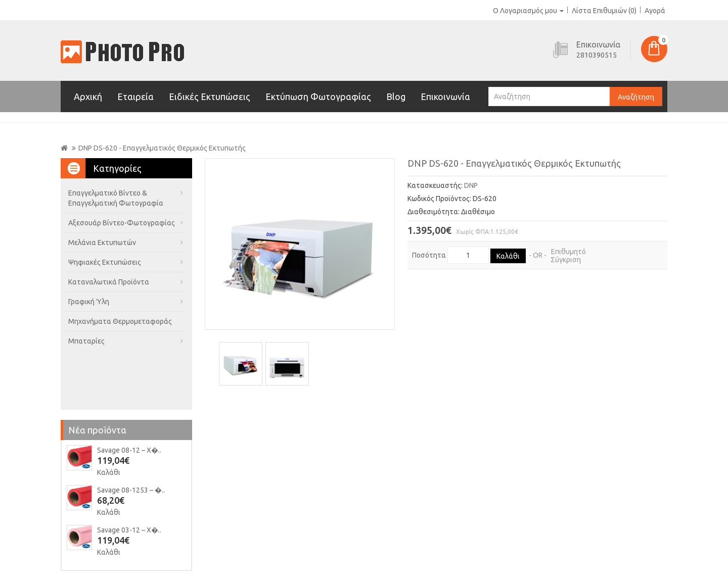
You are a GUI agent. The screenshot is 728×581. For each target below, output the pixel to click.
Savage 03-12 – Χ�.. (129, 530)
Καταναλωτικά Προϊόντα (109, 282)
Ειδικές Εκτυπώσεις (210, 96)
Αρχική (88, 96)
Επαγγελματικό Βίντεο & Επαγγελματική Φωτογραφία (116, 198)
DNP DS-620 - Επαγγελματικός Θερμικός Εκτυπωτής (162, 148)
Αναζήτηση (636, 97)
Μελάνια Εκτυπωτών (102, 243)
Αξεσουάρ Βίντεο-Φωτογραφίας (122, 223)
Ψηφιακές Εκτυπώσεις (105, 262)
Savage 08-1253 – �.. (131, 490)
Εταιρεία (135, 96)
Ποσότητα (429, 255)
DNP (471, 185)
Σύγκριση (566, 260)
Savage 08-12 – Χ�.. (129, 450)
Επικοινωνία (445, 96)
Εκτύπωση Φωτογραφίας (318, 96)
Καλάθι (109, 472)
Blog (396, 96)
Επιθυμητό (568, 252)
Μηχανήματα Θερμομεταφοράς (120, 321)
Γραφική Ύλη (89, 302)
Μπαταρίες (86, 341)
